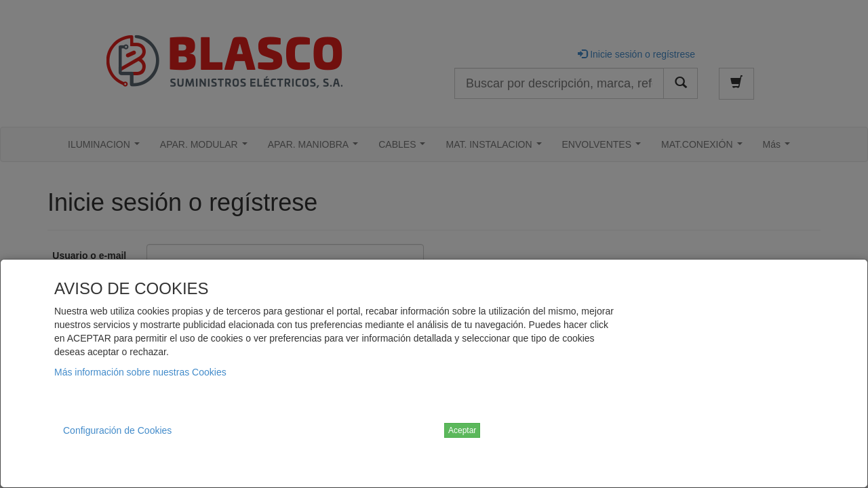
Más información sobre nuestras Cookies (140, 372)
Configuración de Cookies (117, 430)
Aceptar (462, 430)
